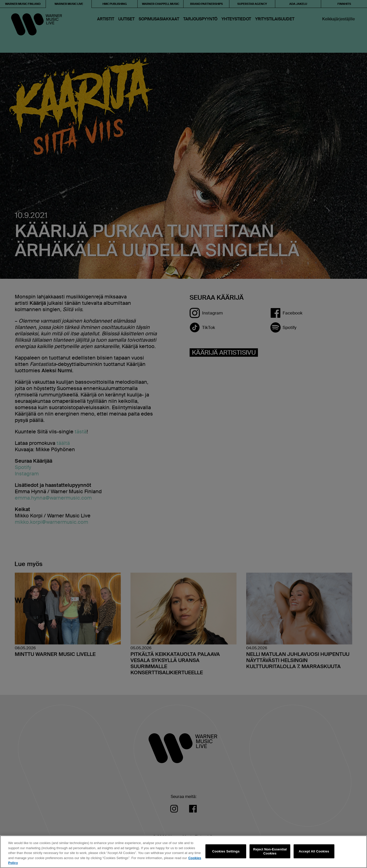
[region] (183, 852)
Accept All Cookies (314, 851)
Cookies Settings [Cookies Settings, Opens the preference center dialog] (226, 851)
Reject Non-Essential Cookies (270, 851)
